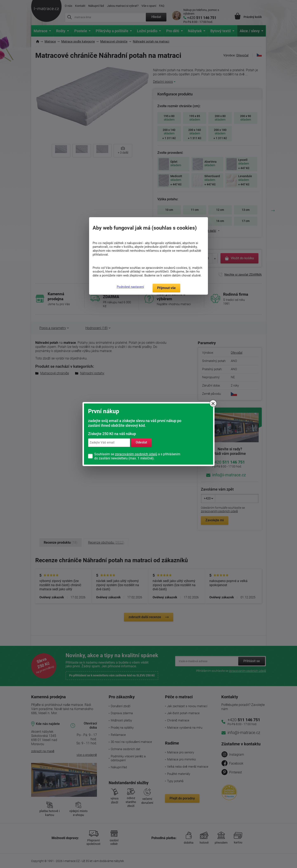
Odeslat (141, 443)
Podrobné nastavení (130, 287)
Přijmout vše (166, 288)
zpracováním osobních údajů (136, 454)
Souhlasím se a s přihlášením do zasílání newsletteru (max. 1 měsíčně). (137, 456)
